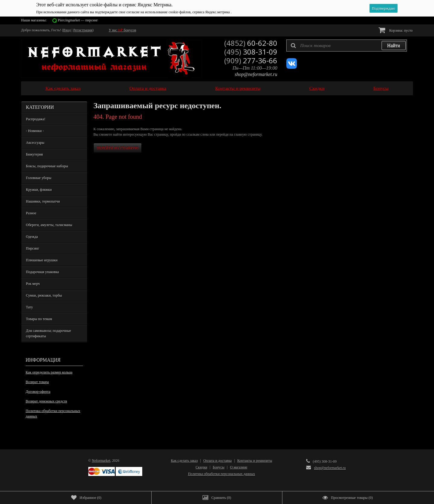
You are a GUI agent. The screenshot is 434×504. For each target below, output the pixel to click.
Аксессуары (35, 143)
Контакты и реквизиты (238, 88)
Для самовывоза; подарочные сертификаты (49, 333)
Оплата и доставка (148, 88)
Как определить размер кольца (49, 372)
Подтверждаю (384, 8)
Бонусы (381, 88)
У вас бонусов (123, 30)
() (86, 498)
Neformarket (101, 461)
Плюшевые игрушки (42, 260)
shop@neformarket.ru (256, 74)
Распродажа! (36, 119)
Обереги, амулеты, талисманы (49, 225)
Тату (29, 307)
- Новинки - (35, 131)
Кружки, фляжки (39, 190)
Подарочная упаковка (42, 272)
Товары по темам (39, 319)
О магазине (239, 467)
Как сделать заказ (63, 88)
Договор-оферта (38, 392)
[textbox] (347, 46)
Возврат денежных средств (46, 401)
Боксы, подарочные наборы (47, 166)
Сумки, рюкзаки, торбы (44, 295)
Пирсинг (33, 248)
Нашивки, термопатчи (43, 201)
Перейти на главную (118, 148)
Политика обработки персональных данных (53, 414)
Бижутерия (34, 154)
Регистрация (83, 30)
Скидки (317, 88)
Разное (31, 213)
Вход (67, 30)
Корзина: (396, 30)
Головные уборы (39, 178)
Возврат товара (37, 382)
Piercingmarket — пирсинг (78, 20)
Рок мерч (33, 284)
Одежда (32, 237)
